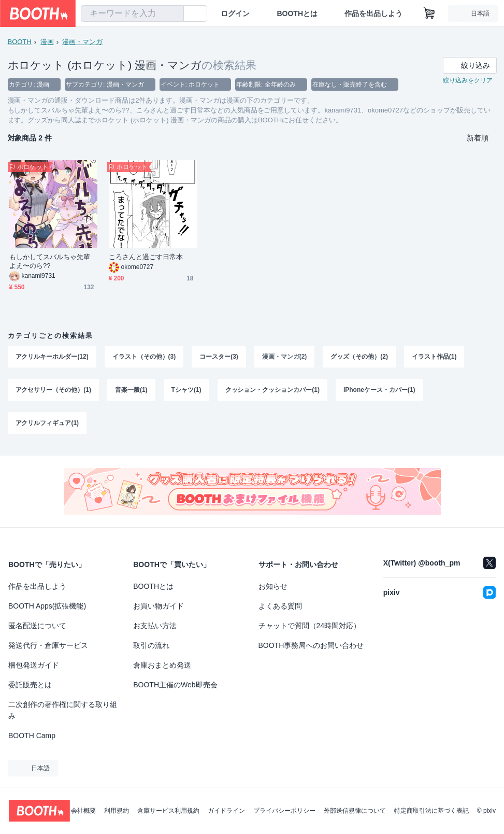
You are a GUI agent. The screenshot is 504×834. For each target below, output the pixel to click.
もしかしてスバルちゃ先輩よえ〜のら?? (50, 262)
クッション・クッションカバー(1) (273, 391)
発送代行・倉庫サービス (48, 645)
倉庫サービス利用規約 (168, 811)
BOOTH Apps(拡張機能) (47, 606)
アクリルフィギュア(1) (47, 426)
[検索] (174, 14)
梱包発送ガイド (34, 665)
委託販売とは (30, 685)
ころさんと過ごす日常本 (146, 257)
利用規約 (117, 811)
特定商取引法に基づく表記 (431, 811)
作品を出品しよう (373, 13)
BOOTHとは (297, 13)
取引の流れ (151, 645)
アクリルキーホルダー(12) (52, 357)
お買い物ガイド (159, 606)
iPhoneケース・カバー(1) (380, 391)
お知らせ (273, 586)
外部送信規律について (355, 811)
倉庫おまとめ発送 (162, 665)
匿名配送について (37, 626)
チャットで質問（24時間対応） (310, 626)
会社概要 (83, 811)
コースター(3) (219, 357)
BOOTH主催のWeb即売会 (175, 685)
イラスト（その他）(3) (144, 357)
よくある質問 (280, 606)
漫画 (47, 42)
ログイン (235, 13)
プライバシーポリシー (284, 811)
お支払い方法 (155, 626)
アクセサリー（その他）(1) (54, 391)
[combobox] (132, 13)
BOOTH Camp (32, 736)
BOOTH (20, 42)
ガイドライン (226, 811)
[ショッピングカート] (429, 13)
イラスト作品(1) (435, 357)
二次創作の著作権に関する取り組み (63, 710)
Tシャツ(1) (186, 391)
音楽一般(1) (131, 391)
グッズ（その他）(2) (360, 357)
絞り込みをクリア (468, 81)
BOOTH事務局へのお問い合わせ (311, 645)
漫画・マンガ (83, 42)
